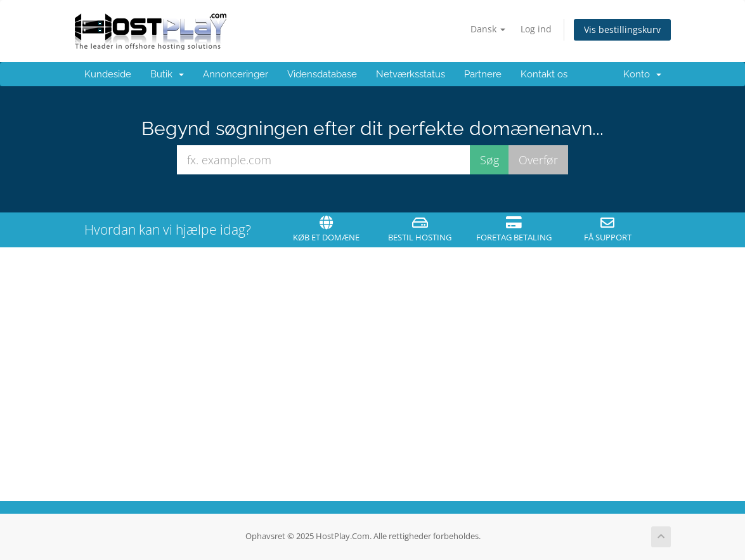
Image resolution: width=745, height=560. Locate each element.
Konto (642, 74)
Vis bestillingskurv (622, 29)
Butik (167, 74)
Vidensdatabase (322, 74)
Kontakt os (544, 74)
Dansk (488, 29)
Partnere (483, 74)
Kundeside (108, 74)
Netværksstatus (411, 74)
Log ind (536, 29)
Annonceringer (236, 74)
